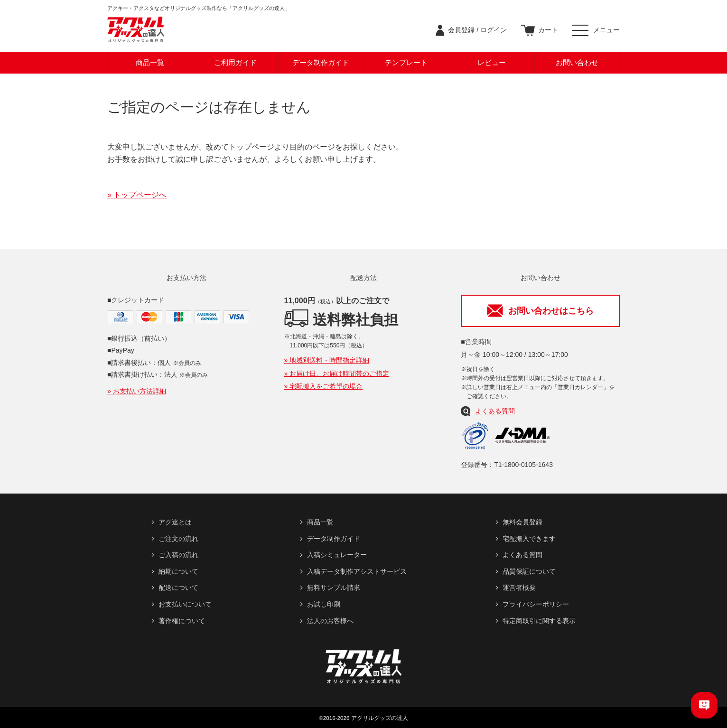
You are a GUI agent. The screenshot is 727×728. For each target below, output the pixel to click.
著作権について (182, 621)
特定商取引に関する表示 (539, 621)
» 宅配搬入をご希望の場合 (324, 386)
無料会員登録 (522, 522)
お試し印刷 (324, 604)
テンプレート (406, 62)
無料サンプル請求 (334, 588)
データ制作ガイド (321, 62)
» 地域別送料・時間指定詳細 (327, 360)
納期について (178, 571)
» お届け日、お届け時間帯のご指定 (337, 373)
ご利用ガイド (235, 62)
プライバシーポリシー (536, 604)
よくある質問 (495, 411)
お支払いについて (185, 604)
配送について (178, 588)
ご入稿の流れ (178, 555)
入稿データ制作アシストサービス (357, 571)
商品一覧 (150, 62)
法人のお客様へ (330, 621)
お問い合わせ (577, 62)
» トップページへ (137, 195)
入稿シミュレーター (337, 555)
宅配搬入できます (529, 539)
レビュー (492, 62)
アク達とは (175, 522)
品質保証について (529, 571)
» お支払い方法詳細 (137, 391)
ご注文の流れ (178, 539)
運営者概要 (519, 588)
